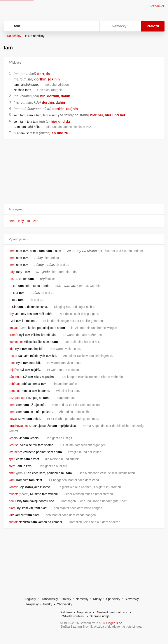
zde (36, 221)
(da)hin (54, 79)
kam (12, 480)
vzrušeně (15, 452)
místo (12, 356)
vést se (14, 445)
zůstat (13, 522)
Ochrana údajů (100, 616)
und (116, 115)
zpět (12, 459)
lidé (11, 349)
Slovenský (132, 599)
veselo (13, 438)
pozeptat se (17, 398)
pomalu (14, 391)
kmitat (13, 328)
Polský (48, 604)
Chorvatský (65, 604)
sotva (12, 419)
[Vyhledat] (46, 26)
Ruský (97, 599)
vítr (11, 515)
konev (13, 487)
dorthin (40, 79)
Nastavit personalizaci (112, 612)
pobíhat (14, 384)
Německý (82, 599)
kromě (13, 335)
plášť (12, 508)
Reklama (66, 612)
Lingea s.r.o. (115, 623)
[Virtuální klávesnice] (92, 26)
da (48, 74)
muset (13, 494)
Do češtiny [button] (14, 36)
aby (11, 314)
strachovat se (18, 426)
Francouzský (49, 599)
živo (11, 466)
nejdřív (13, 370)
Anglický (30, 599)
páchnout (15, 377)
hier (93, 115)
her (101, 115)
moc (12, 363)
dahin (66, 96)
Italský (67, 599)
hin (43, 96)
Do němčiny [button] (36, 36)
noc (11, 501)
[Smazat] (82, 26)
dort (41, 74)
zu (66, 133)
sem (12, 221)
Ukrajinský (32, 604)
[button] (84, 209)
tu (29, 221)
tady (21, 221)
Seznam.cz (157, 6)
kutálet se (15, 342)
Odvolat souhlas (73, 616)
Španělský (113, 599)
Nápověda (84, 612)
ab (54, 133)
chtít (12, 473)
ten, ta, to (15, 279)
